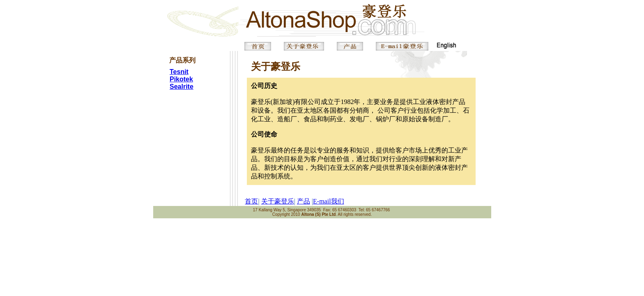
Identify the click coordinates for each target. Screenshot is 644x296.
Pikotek (181, 79)
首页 (251, 201)
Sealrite (182, 87)
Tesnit (179, 72)
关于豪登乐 (278, 201)
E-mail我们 (329, 201)
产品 (304, 201)
